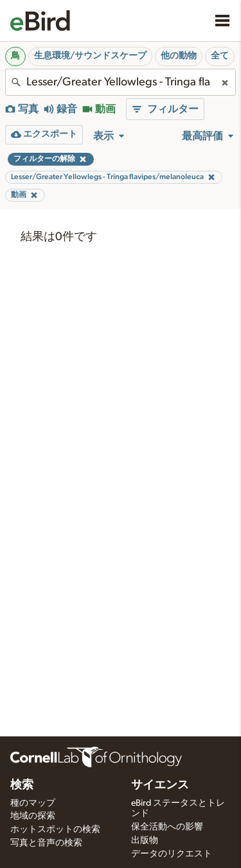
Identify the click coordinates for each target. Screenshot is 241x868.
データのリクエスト (172, 854)
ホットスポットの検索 (55, 829)
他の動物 (179, 56)
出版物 (145, 840)
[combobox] (121, 82)
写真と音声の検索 (46, 843)
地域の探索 (33, 816)
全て (220, 56)
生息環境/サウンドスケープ (90, 56)
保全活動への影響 (167, 827)
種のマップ (33, 803)
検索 (22, 785)
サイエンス (160, 785)
